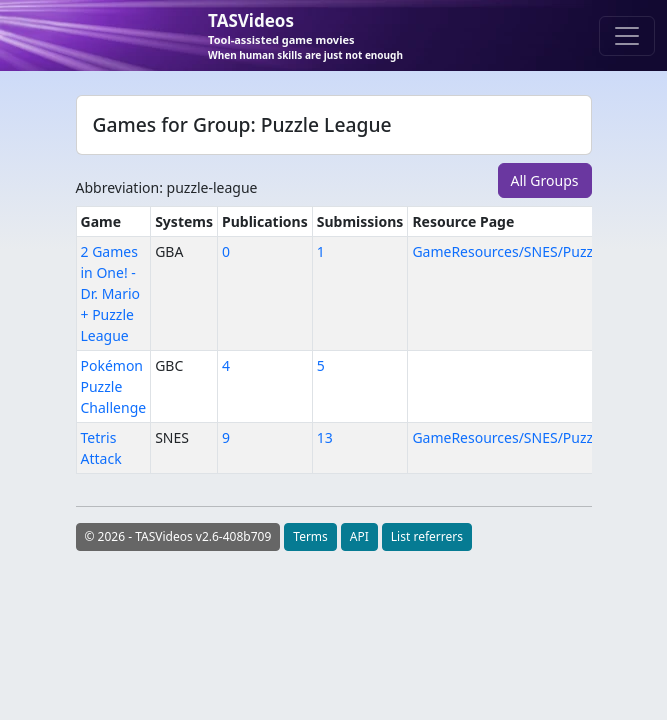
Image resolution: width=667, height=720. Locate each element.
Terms (310, 536)
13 (325, 437)
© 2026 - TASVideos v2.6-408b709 (178, 536)
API (359, 536)
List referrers (427, 536)
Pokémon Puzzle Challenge (114, 386)
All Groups (545, 180)
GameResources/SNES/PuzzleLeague (532, 251)
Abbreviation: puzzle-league (167, 187)
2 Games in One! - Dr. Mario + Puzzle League (111, 293)
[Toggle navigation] (627, 36)
